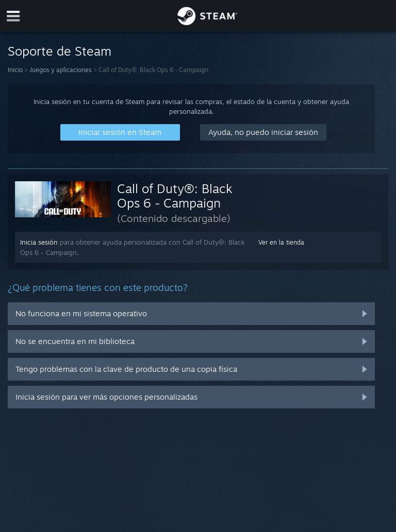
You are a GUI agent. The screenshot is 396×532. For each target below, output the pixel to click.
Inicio (15, 70)
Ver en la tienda (281, 242)
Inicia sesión (39, 242)
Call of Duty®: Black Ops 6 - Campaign (175, 196)
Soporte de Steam (60, 51)
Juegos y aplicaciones (61, 70)
